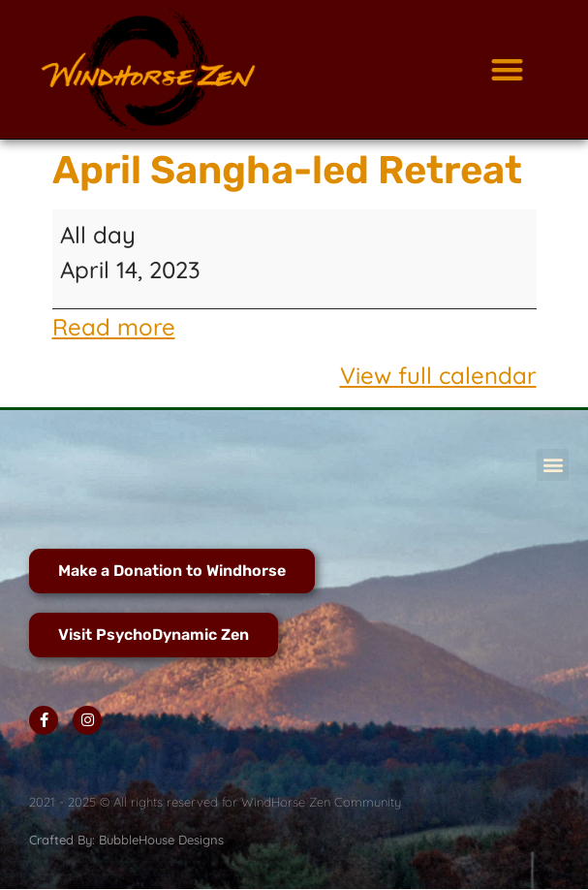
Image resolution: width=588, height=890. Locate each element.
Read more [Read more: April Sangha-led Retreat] (114, 327)
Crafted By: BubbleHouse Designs (126, 840)
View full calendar (438, 375)
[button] (507, 69)
